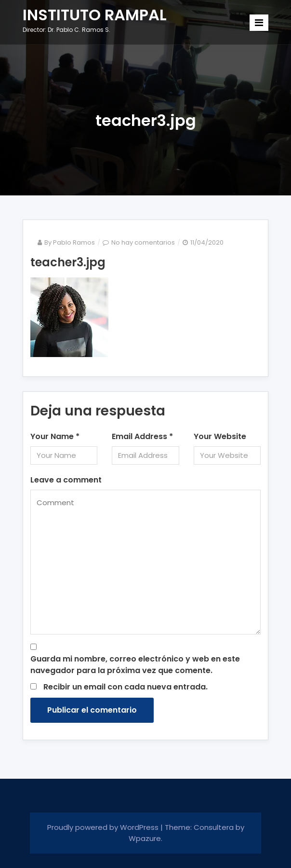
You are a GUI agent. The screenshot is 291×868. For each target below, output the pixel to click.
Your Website (220, 436)
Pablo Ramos (74, 242)
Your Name (55, 436)
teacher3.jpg (68, 262)
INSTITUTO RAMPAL (95, 15)
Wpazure (145, 838)
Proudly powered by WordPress (104, 827)
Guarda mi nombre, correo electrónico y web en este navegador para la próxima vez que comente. (135, 665)
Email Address (142, 436)
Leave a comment (66, 480)
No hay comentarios (143, 242)
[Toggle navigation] (259, 23)
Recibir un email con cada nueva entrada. (126, 687)
